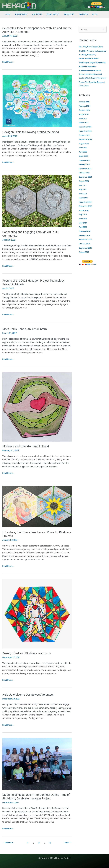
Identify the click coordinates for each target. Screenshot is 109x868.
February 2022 (85, 164)
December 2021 (85, 172)
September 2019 (86, 252)
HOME (7, 14)
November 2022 (85, 135)
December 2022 (85, 131)
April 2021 (83, 197)
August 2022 (84, 147)
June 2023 (83, 122)
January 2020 (85, 239)
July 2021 (83, 189)
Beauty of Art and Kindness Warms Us (28, 653)
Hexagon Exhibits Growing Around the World (32, 132)
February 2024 (85, 110)
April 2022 (83, 156)
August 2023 (84, 118)
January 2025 (85, 106)
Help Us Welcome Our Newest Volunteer (29, 695)
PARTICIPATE (21, 14)
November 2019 (85, 243)
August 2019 (84, 256)
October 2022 (84, 139)
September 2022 (86, 143)
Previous (8, 843)
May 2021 (83, 193)
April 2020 (83, 231)
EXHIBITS (81, 14)
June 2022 (83, 152)
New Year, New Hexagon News (91, 47)
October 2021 (84, 177)
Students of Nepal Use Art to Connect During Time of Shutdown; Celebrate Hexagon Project (36, 797)
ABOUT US (36, 14)
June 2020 (83, 223)
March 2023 (84, 126)
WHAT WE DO (51, 14)
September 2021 (86, 181)
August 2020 (84, 214)
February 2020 (85, 235)
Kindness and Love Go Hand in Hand (27, 446)
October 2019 (84, 248)
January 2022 (85, 168)
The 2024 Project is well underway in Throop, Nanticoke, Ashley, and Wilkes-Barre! (92, 55)
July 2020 (83, 218)
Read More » (8, 62)
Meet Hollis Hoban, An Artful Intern (26, 329)
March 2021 (84, 202)
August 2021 (84, 185)
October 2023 (84, 114)
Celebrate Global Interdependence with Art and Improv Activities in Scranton (33, 30)
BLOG (92, 14)
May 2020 (83, 227)
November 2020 (85, 206)
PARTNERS (67, 14)
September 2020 (86, 210)
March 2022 (84, 160)
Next (68, 843)
